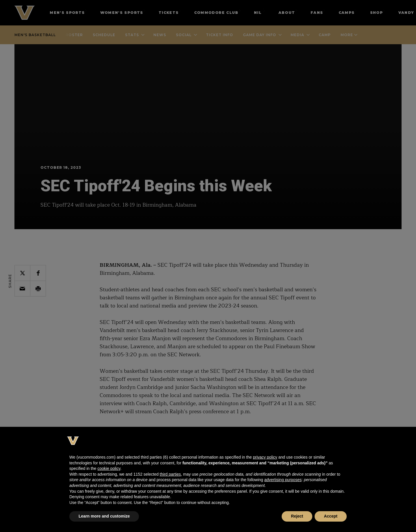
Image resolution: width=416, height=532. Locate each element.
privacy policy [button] (265, 457)
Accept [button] (331, 516)
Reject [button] (297, 516)
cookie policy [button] (109, 468)
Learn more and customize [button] (104, 516)
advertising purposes (283, 480)
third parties (170, 474)
